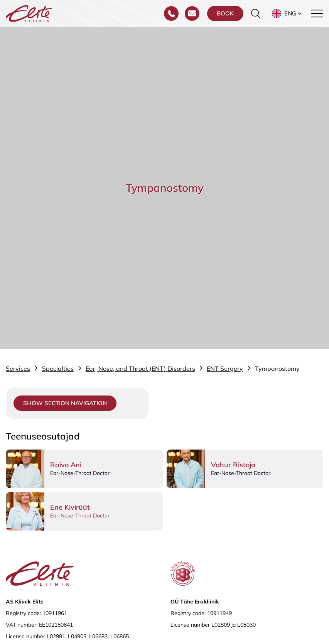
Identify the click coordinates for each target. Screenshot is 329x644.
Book (225, 13)
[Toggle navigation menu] (317, 14)
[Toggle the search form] (256, 14)
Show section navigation (65, 403)
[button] (288, 14)
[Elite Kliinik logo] (29, 13)
